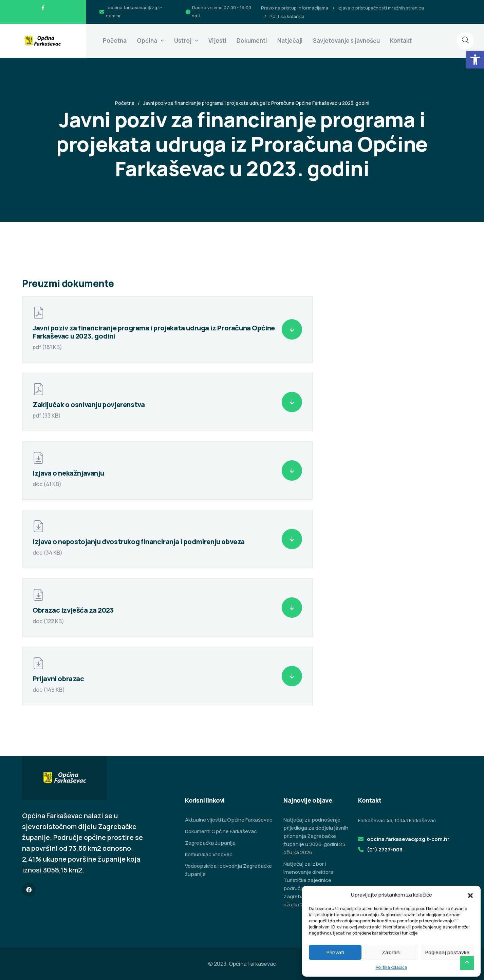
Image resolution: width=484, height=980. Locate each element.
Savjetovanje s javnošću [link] (346, 41)
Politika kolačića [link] (392, 967)
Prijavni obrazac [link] (58, 679)
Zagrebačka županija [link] (210, 843)
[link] (475, 60)
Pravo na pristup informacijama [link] (295, 8)
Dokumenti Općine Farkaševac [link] (221, 831)
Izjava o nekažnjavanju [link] (68, 473)
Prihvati (335, 952)
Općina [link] (147, 41)
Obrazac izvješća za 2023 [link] (73, 610)
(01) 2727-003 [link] (385, 850)
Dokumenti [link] (252, 41)
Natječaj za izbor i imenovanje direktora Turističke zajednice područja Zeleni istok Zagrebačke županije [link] (309, 880)
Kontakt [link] (401, 41)
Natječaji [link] (290, 41)
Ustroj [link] (183, 41)
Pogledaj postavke (447, 952)
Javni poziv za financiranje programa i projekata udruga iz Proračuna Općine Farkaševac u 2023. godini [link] (154, 332)
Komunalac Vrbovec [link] (209, 854)
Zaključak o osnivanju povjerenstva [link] (89, 405)
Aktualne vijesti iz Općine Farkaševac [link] (229, 820)
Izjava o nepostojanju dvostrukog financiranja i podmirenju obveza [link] (139, 542)
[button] (470, 895)
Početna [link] (115, 41)
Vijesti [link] (217, 41)
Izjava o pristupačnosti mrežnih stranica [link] (381, 8)
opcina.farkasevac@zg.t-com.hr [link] (408, 839)
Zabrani (391, 952)
